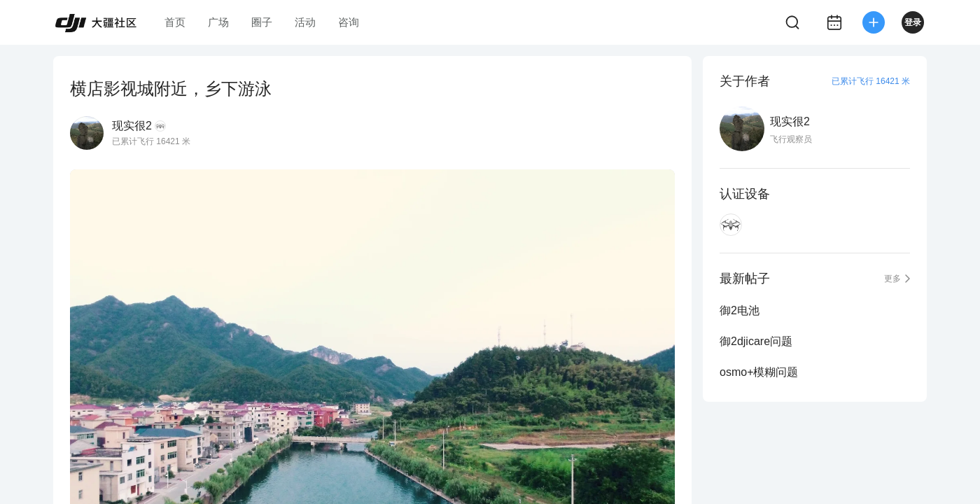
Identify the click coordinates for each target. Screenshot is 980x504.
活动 (305, 22)
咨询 (349, 22)
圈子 (262, 22)
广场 (218, 22)
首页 (175, 22)
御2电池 (740, 310)
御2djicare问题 (756, 341)
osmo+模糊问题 (759, 372)
